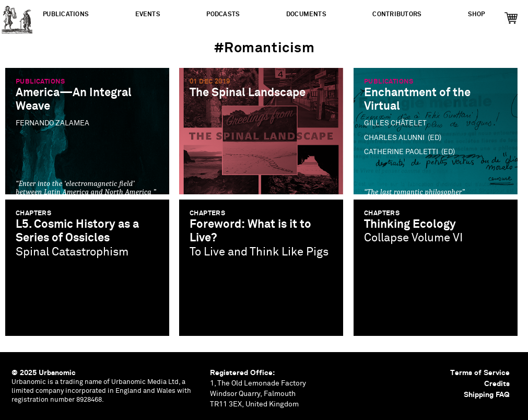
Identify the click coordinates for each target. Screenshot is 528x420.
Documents (306, 14)
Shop (477, 14)
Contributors (397, 14)
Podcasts (223, 14)
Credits (497, 383)
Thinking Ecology (410, 224)
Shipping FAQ (487, 394)
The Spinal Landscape (248, 93)
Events (148, 14)
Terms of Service (480, 372)
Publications (66, 14)
